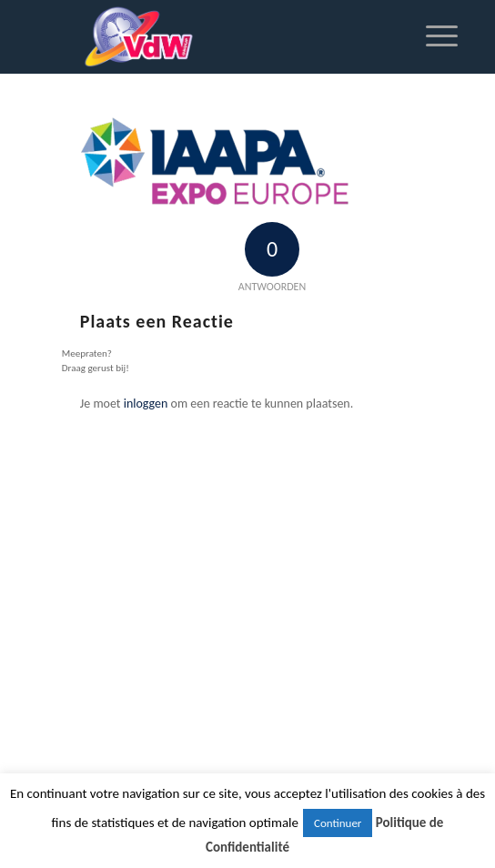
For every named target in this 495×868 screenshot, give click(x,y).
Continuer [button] (338, 823)
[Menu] (433, 36)
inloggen (146, 404)
